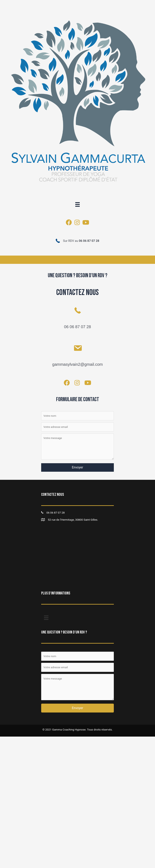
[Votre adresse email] (77, 427)
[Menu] (77, 204)
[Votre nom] (77, 416)
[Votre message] (77, 447)
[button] (77, 467)
